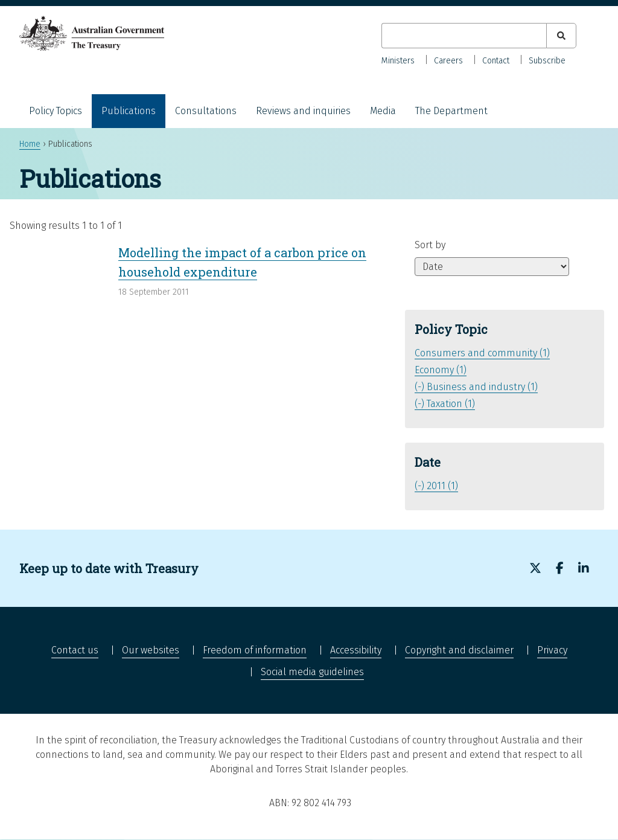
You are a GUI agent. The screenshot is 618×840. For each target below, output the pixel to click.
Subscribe (547, 61)
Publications (129, 111)
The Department (451, 111)
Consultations (206, 111)
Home (30, 144)
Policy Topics (56, 111)
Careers (448, 61)
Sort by (430, 245)
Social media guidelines (312, 672)
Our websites (151, 650)
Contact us (75, 650)
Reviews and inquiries (303, 111)
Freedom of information (255, 650)
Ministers (398, 61)
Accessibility (356, 650)
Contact (496, 61)
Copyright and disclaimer (459, 650)
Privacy (552, 650)
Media (383, 111)
